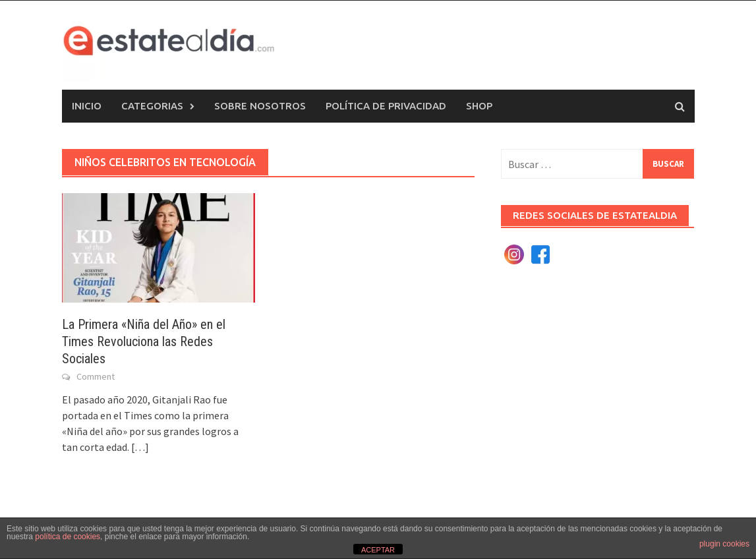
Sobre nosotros (260, 106)
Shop (479, 106)
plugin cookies (724, 544)
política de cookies (68, 537)
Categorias (152, 106)
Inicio (87, 106)
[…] (139, 447)
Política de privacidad (386, 106)
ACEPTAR (378, 550)
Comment (96, 376)
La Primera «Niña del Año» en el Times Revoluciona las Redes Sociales (144, 341)
